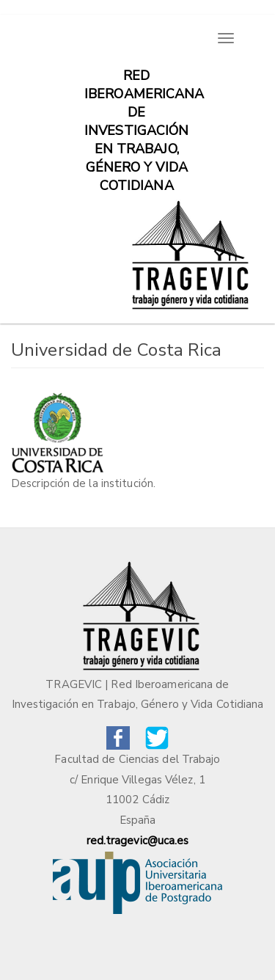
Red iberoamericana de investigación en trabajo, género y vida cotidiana (142, 83)
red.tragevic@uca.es (138, 841)
